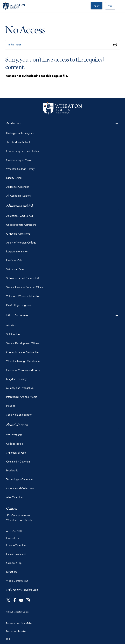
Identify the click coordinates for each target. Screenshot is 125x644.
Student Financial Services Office (25, 287)
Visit (110, 6)
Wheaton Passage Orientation (23, 361)
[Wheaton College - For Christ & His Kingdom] (62, 108)
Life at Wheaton (62, 315)
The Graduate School (18, 142)
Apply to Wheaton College (21, 242)
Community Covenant (18, 461)
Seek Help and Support (19, 415)
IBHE (8, 639)
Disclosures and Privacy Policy (19, 623)
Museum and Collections (20, 488)
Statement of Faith (16, 453)
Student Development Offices (22, 343)
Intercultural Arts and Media (22, 397)
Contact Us (12, 538)
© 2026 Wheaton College (18, 612)
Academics (62, 123)
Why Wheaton (14, 435)
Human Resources (16, 554)
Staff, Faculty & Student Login (22, 590)
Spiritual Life (13, 334)
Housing (11, 406)
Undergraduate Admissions (21, 225)
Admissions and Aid (62, 206)
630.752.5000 (15, 531)
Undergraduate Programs (20, 133)
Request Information (17, 251)
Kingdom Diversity (16, 379)
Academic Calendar (17, 187)
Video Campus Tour (17, 581)
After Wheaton (14, 497)
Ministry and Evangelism (20, 388)
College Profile (15, 444)
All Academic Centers (18, 196)
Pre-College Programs (19, 305)
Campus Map (14, 563)
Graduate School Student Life (22, 352)
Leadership (12, 470)
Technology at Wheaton (19, 479)
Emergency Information (16, 631)
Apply (97, 6)
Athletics (11, 325)
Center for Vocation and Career (24, 370)
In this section (15, 45)
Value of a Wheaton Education (23, 296)
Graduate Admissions (18, 234)
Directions (12, 572)
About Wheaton (62, 425)
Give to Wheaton (16, 545)
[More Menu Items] (120, 6)
